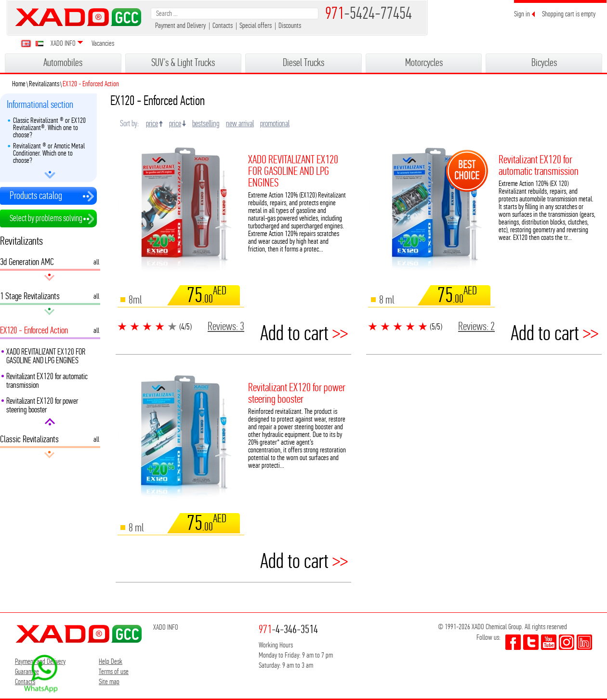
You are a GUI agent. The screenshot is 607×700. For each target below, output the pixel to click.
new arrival (240, 123)
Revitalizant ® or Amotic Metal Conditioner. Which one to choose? (49, 153)
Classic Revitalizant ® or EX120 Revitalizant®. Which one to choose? (49, 127)
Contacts (223, 25)
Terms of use (114, 671)
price (152, 123)
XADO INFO (63, 43)
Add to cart (304, 333)
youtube (549, 642)
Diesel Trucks (303, 62)
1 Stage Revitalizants (30, 298)
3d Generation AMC (28, 264)
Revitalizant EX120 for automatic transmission (47, 381)
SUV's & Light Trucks (183, 62)
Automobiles (63, 62)
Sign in (522, 14)
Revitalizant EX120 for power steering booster (42, 405)
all (96, 261)
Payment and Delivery (180, 25)
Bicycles (544, 62)
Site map (109, 681)
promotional (275, 123)
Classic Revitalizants (29, 441)
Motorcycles (424, 62)
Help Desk (111, 661)
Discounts (290, 25)
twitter (531, 642)
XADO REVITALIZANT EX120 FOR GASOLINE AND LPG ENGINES (46, 356)
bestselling (206, 123)
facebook (513, 642)
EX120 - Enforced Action (34, 332)
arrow (50, 175)
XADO (78, 17)
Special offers (256, 25)
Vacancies (103, 43)
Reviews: (226, 326)
